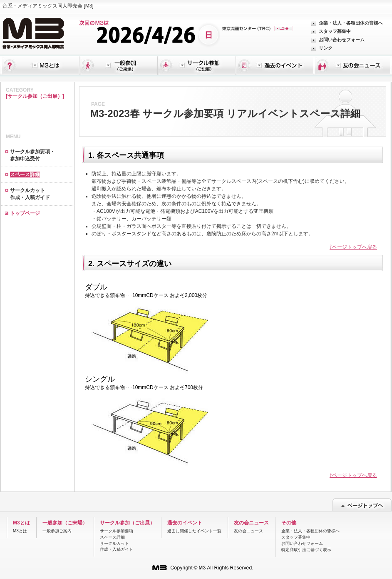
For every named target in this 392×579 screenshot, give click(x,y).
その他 (289, 523)
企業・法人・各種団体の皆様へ (351, 23)
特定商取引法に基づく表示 (306, 550)
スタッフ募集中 (335, 31)
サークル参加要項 (117, 531)
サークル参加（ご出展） (127, 523)
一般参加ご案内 (57, 531)
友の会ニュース (251, 523)
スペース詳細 (112, 537)
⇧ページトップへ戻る (353, 247)
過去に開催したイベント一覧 (194, 531)
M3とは (21, 523)
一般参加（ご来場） (65, 523)
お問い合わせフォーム (342, 40)
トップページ (25, 213)
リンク (326, 48)
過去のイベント (185, 523)
